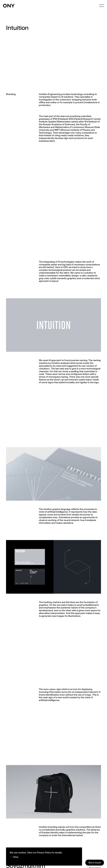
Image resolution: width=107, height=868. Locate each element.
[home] (9, 6)
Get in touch (95, 863)
